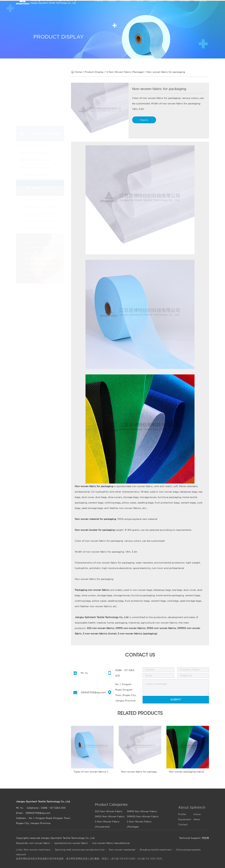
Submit (176, 700)
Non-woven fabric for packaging (166, 72)
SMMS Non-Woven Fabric (36, 97)
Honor (139, 7)
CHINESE (200, 7)
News (171, 7)
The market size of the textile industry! (46, 225)
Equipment (155, 7)
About (112, 7)
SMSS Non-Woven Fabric (35, 105)
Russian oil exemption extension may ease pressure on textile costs (64, 211)
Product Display (94, 72)
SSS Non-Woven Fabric (34, 90)
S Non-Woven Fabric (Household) (36, 119)
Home (99, 7)
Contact (184, 7)
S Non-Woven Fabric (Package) (36, 127)
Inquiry (144, 120)
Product (126, 7)
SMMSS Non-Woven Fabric (36, 112)
